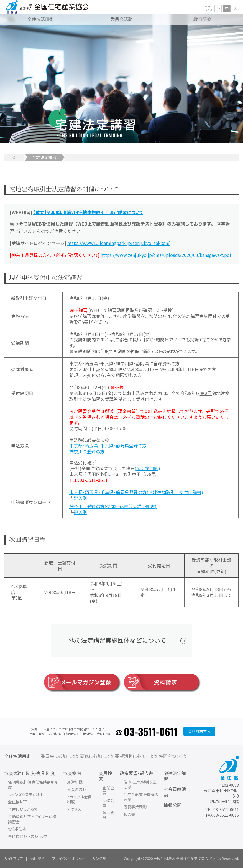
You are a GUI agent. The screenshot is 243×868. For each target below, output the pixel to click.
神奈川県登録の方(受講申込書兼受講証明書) (113, 506)
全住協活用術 (17, 756)
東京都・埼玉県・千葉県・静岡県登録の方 (108, 446)
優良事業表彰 (135, 807)
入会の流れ (77, 789)
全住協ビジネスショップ (28, 836)
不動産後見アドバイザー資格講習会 (32, 819)
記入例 (80, 498)
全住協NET (18, 802)
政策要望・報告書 (136, 773)
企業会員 (108, 790)
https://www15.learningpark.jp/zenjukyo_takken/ (118, 243)
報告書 (129, 814)
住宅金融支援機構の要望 (141, 797)
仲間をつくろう (173, 756)
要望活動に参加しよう (136, 756)
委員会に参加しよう (60, 756)
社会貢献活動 (175, 792)
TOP (14, 157)
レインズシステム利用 (26, 794)
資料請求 (151, 682)
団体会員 (108, 803)
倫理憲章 (37, 858)
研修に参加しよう (97, 756)
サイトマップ (13, 858)
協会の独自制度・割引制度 (30, 773)
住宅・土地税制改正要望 (140, 785)
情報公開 (173, 805)
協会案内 (72, 773)
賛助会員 (108, 815)
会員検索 (105, 776)
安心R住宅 (17, 829)
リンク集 (99, 858)
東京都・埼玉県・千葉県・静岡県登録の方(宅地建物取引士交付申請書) (136, 492)
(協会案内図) (147, 468)
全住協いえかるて (23, 809)
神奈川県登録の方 (87, 451)
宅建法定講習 (175, 776)
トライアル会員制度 (79, 799)
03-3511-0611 (151, 731)
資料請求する (199, 731)
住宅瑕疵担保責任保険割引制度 (33, 785)
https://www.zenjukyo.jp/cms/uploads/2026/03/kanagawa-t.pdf (166, 255)
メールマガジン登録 (78, 682)
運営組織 (75, 782)
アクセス (74, 809)
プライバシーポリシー (69, 858)
